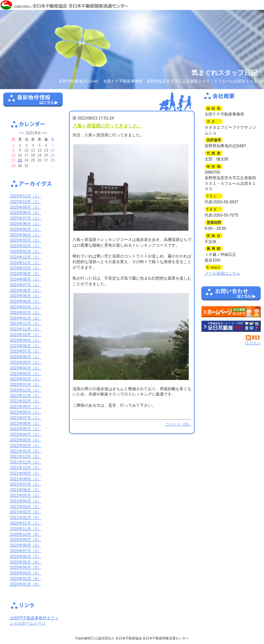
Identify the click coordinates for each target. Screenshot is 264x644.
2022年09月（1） (26, 407)
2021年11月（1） (26, 462)
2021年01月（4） (26, 518)
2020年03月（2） (26, 573)
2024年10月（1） (26, 268)
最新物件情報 (33, 102)
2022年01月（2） (26, 451)
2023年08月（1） (26, 346)
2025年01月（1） (26, 252)
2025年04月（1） (26, 235)
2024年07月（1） (26, 285)
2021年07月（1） (26, 484)
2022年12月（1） (26, 390)
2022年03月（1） (26, 440)
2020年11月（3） (26, 529)
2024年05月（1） (26, 296)
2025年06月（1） (26, 224)
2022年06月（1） (26, 424)
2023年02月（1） (26, 379)
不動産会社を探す (231, 326)
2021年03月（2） (26, 507)
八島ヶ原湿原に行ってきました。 (107, 126)
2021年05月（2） (26, 495)
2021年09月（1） (26, 473)
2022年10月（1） (26, 401)
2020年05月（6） (26, 562)
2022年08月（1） (26, 412)
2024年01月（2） (26, 318)
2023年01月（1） (26, 385)
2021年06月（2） (26, 490)
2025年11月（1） (26, 196)
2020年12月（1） (26, 523)
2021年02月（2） (26, 512)
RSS (253, 338)
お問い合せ (231, 294)
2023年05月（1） (26, 362)
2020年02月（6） (26, 579)
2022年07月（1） (26, 418)
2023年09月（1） (26, 340)
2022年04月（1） (26, 434)
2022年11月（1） (26, 396)
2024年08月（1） (26, 279)
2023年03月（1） (26, 374)
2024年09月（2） (26, 274)
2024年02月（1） (26, 313)
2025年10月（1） (26, 202)
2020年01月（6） (26, 584)
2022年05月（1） (26, 429)
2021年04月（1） (26, 501)
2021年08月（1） (26, 479)
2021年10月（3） (26, 468)
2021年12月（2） (26, 457)
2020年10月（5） (26, 534)
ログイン (253, 343)
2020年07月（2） (26, 551)
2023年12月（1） (26, 323)
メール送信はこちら (222, 273)
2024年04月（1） (26, 301)
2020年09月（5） (26, 540)
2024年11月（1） (26, 263)
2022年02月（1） (26, 446)
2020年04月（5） (26, 567)
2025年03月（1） (26, 240)
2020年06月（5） (26, 557)
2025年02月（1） (26, 246)
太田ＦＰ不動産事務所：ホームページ (231, 312)
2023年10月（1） (26, 335)
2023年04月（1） (26, 368)
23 (20, 160)
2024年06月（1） (26, 290)
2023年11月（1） (26, 329)
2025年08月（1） (26, 213)
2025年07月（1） (26, 218)
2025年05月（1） (26, 229)
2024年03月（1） (26, 307)
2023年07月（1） (26, 351)
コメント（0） (178, 424)
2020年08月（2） (26, 545)
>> (45, 133)
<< (21, 133)
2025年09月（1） (26, 207)
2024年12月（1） (26, 257)
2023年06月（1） (26, 357)
